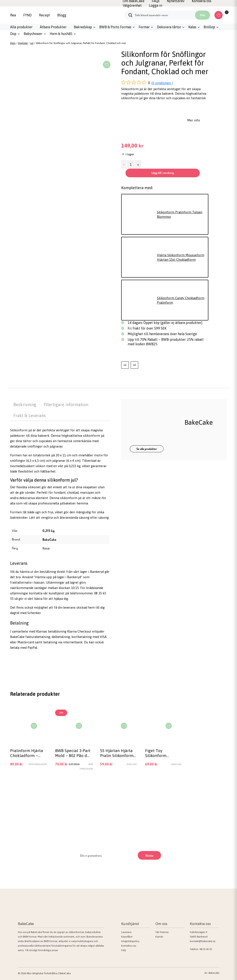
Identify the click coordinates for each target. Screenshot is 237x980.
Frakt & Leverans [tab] (30, 415)
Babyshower (33, 34)
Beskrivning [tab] (25, 404)
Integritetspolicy (130, 941)
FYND (27, 15)
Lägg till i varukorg (163, 173)
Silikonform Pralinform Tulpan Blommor (180, 214)
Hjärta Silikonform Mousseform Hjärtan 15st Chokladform (181, 257)
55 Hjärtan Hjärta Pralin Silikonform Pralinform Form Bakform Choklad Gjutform (117, 753)
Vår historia (162, 932)
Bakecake (214, 973)
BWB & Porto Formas (115, 27)
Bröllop (209, 27)
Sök (202, 15)
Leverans (126, 932)
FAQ (124, 950)
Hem (13, 43)
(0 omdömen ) (162, 83)
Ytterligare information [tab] (66, 404)
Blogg (62, 15)
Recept (44, 15)
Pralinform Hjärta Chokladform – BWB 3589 (27, 753)
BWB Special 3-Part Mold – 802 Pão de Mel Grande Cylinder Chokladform (73, 753)
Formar (144, 27)
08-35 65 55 (206, 949)
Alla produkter (21, 27)
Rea (13, 15)
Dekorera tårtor (169, 27)
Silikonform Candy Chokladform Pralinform (181, 300)
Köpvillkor (127, 937)
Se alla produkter (147, 449)
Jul (32, 43)
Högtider (23, 43)
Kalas (192, 27)
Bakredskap (83, 27)
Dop (13, 34)
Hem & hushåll (61, 34)
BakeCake (49, 539)
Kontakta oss (129, 946)
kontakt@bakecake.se (203, 941)
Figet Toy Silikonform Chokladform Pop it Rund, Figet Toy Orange (163, 753)
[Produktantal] (131, 164)
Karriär (159, 937)
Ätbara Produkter (53, 27)
